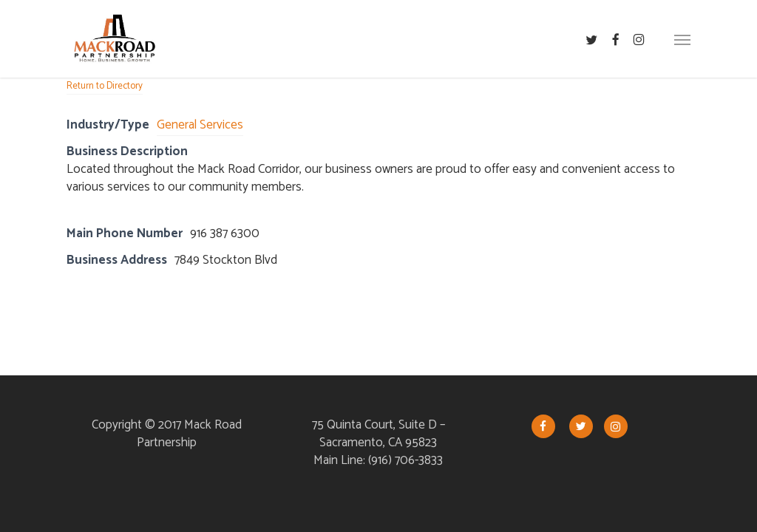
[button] (682, 39)
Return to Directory (105, 86)
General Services (200, 125)
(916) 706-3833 (405, 460)
